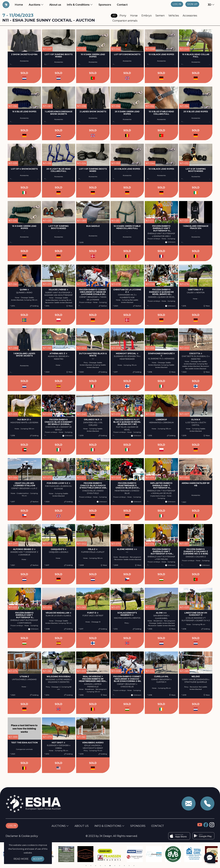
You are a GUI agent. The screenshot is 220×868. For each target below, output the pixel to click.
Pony (123, 16)
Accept (38, 859)
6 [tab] (110, 866)
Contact (122, 5)
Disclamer (12, 836)
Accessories (190, 16)
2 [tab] (91, 866)
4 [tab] (100, 866)
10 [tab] (129, 866)
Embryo (147, 16)
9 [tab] (124, 866)
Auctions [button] (36, 5)
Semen (160, 16)
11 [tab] (134, 866)
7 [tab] (115, 866)
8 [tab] (120, 866)
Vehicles (174, 16)
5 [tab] (105, 866)
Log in (177, 4)
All (114, 16)
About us (56, 4)
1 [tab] (86, 866)
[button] (209, 5)
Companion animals (125, 21)
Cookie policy (30, 836)
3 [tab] (96, 866)
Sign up (192, 4)
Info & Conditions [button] (80, 5)
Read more (21, 859)
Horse (134, 16)
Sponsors (105, 5)
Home (20, 4)
